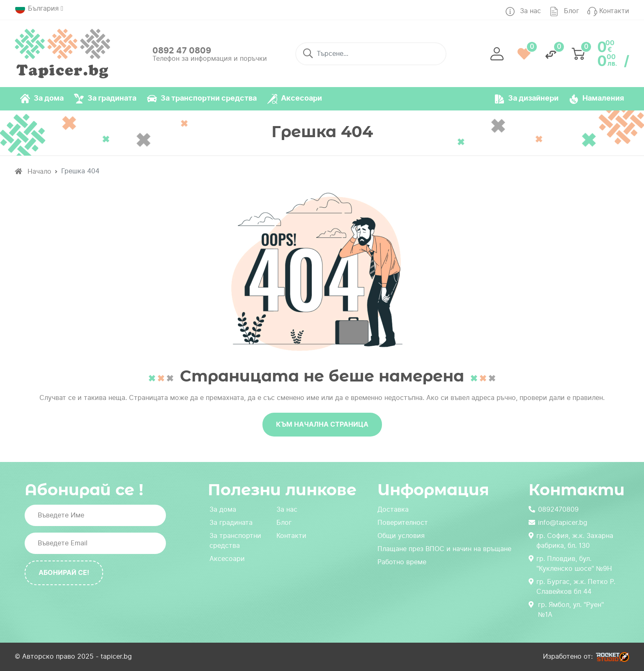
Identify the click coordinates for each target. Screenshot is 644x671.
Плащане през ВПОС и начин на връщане (444, 549)
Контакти (291, 536)
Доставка (393, 509)
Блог (284, 523)
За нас (287, 509)
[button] (497, 54)
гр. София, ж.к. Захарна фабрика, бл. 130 (571, 541)
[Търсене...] (371, 54)
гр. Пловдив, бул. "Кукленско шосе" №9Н (570, 564)
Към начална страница (322, 424)
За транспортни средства (235, 541)
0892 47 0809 (182, 51)
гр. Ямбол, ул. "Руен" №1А (566, 610)
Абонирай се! (64, 573)
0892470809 (554, 509)
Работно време (402, 562)
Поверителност (403, 523)
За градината (231, 523)
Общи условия (401, 536)
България (37, 9)
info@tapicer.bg (558, 523)
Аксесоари (227, 559)
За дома (223, 509)
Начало (33, 171)
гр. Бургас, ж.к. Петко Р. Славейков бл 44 (572, 587)
